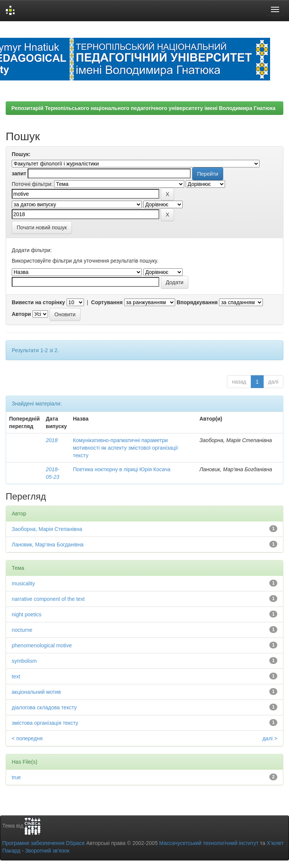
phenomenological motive (42, 645)
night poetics (27, 614)
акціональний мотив (36, 692)
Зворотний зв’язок (47, 851)
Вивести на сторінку (38, 302)
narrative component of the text (48, 599)
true (16, 777)
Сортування (107, 302)
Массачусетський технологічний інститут (209, 843)
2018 (52, 440)
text (16, 676)
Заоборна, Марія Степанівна (47, 529)
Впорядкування (197, 302)
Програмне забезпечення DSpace (44, 843)
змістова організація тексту (45, 723)
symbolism (24, 661)
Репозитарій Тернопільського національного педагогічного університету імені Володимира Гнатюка (143, 108)
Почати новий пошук (42, 227)
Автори (21, 314)
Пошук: (21, 154)
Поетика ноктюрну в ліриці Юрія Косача (122, 469)
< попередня (27, 738)
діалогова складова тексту (44, 707)
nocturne (22, 630)
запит (19, 173)
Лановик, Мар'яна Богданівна (48, 545)
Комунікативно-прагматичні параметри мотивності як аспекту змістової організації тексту (125, 448)
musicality (23, 583)
